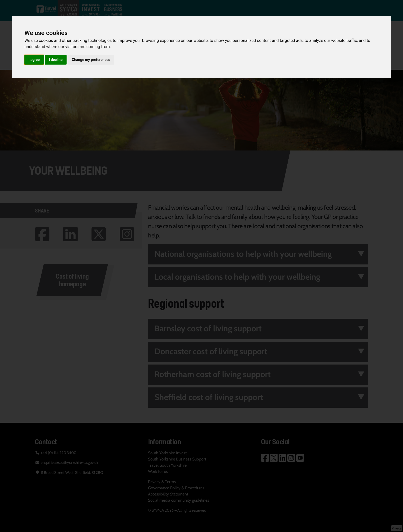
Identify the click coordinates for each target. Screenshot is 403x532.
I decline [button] (56, 60)
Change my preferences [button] (91, 60)
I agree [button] (34, 60)
